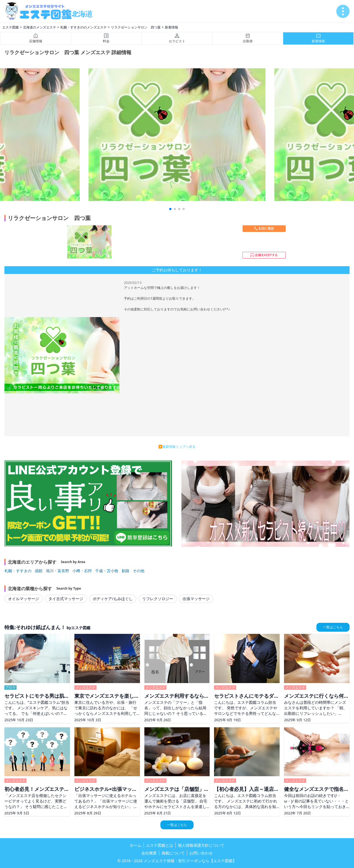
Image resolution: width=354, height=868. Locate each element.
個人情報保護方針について (201, 845)
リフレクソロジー (158, 599)
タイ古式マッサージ (66, 599)
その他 (139, 571)
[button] (170, 209)
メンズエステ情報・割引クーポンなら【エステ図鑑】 (190, 861)
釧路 (126, 571)
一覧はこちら (333, 627)
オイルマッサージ (24, 599)
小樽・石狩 (82, 571)
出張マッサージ (196, 599)
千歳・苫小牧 (107, 571)
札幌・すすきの (18, 571)
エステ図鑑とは (160, 845)
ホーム (136, 845)
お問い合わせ (201, 853)
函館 (39, 571)
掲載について (173, 853)
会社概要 (149, 853)
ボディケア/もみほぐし (113, 599)
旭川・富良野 (58, 571)
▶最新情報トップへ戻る (177, 447)
